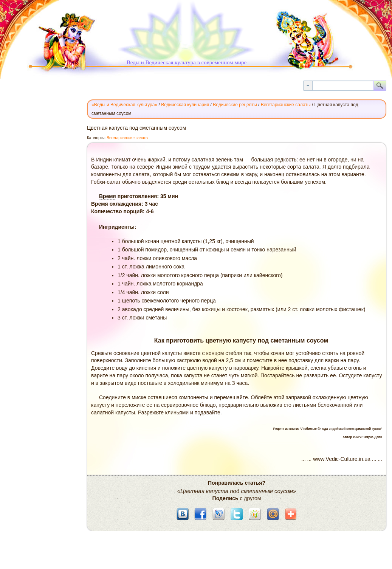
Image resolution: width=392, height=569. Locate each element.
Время (108, 196)
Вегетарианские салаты (127, 138)
